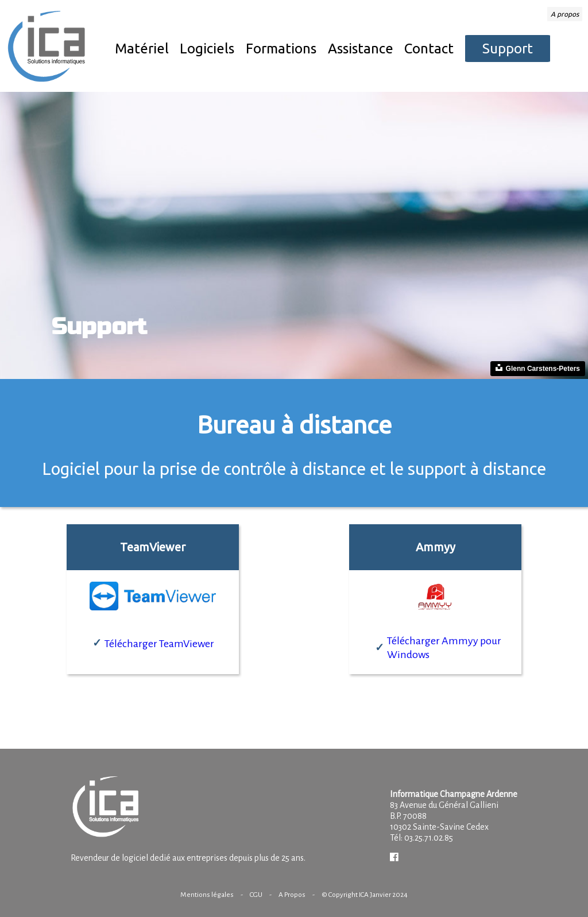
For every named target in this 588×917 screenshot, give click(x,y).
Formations (281, 49)
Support (508, 49)
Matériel (142, 49)
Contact (429, 49)
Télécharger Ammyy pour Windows (444, 648)
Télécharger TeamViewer (159, 644)
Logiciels (207, 49)
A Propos (292, 895)
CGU (256, 895)
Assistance (361, 49)
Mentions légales (207, 895)
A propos (565, 14)
